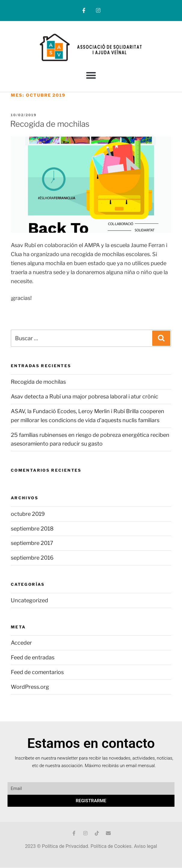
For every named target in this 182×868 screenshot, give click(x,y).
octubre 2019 (28, 514)
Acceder (21, 643)
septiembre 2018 (32, 529)
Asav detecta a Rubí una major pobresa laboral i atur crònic (85, 396)
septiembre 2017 (32, 543)
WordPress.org (30, 687)
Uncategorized (29, 600)
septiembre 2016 (32, 558)
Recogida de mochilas (50, 124)
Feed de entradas (33, 657)
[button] (91, 75)
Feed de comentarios (37, 672)
